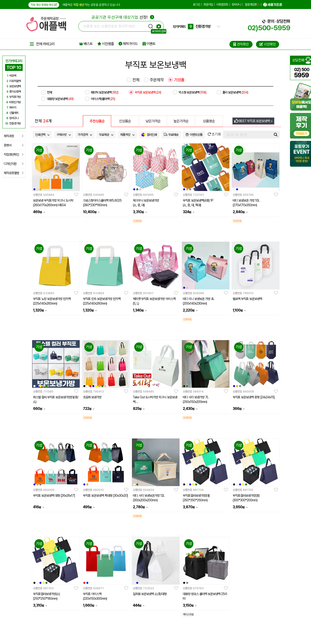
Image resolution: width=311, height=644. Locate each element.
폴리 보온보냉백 (235, 92)
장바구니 (236, 5)
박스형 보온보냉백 (192, 92)
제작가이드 (128, 44)
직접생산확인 (14, 154)
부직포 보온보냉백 (148, 92)
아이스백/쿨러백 (103, 99)
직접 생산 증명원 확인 (44, 5)
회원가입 (208, 5)
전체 (136, 80)
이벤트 (149, 44)
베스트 (86, 44)
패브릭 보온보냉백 (105, 92)
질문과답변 (252, 5)
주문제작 (157, 80)
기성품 (179, 80)
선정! (123, 17)
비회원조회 (222, 5)
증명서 (14, 145)
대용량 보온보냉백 (60, 99)
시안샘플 (106, 44)
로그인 (196, 5)
